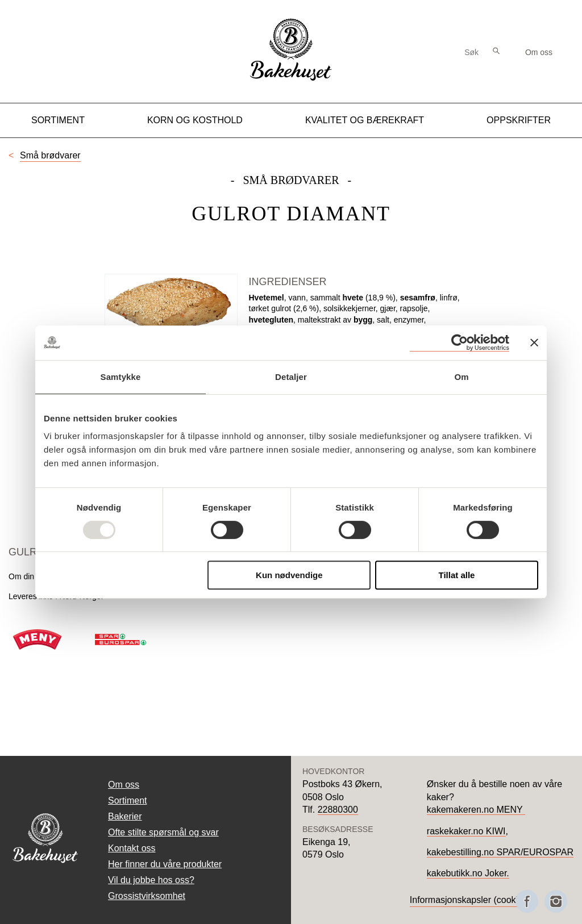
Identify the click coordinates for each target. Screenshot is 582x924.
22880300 (338, 810)
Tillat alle (456, 575)
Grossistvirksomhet (147, 896)
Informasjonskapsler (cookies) (470, 900)
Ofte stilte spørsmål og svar (163, 832)
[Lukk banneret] (534, 342)
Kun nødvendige (289, 575)
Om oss (539, 52)
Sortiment (58, 120)
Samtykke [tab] (121, 377)
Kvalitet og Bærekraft (365, 120)
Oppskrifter (519, 120)
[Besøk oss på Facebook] (527, 901)
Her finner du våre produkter (165, 864)
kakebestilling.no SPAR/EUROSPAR (500, 852)
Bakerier (125, 816)
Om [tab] (461, 377)
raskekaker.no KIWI (466, 831)
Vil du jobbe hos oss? (151, 880)
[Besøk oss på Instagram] (556, 901)
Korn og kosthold (195, 120)
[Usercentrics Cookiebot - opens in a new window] (460, 343)
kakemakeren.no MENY (476, 810)
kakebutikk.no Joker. (468, 873)
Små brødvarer (50, 155)
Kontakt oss (132, 848)
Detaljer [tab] (291, 377)
